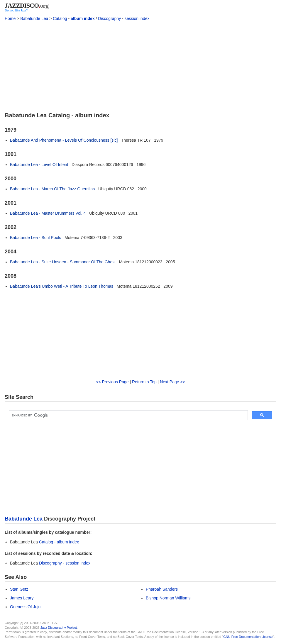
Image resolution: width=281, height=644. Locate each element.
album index (83, 18)
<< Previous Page (112, 382)
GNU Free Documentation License (248, 637)
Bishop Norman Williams (168, 598)
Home (10, 18)
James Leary (22, 598)
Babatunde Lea (34, 18)
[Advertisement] (140, 66)
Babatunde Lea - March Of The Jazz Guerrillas (52, 189)
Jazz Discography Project (59, 628)
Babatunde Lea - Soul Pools (35, 238)
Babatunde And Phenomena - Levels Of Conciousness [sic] (64, 140)
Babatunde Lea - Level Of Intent (39, 165)
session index (137, 18)
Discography (109, 18)
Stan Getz (19, 589)
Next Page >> (172, 382)
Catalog (60, 18)
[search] (128, 415)
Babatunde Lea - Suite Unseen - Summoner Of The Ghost (63, 262)
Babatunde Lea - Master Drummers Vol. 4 (48, 213)
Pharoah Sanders (162, 589)
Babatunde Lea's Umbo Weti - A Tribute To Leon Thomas (62, 286)
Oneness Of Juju (25, 607)
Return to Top (144, 382)
